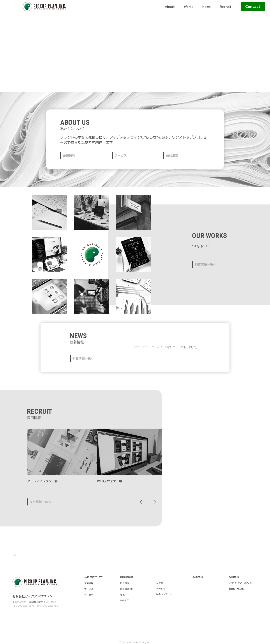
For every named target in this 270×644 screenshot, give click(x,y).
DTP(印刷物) (126, 589)
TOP (15, 554)
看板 (122, 594)
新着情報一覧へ (83, 358)
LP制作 (160, 583)
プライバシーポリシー (242, 583)
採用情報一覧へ (40, 502)
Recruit (226, 7)
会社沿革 (172, 155)
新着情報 (198, 577)
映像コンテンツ (164, 594)
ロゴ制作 (125, 583)
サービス (121, 155)
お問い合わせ (236, 589)
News (206, 7)
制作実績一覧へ (205, 264)
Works (189, 7)
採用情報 (234, 577)
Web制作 (124, 600)
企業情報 (69, 155)
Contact (253, 6)
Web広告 (161, 588)
